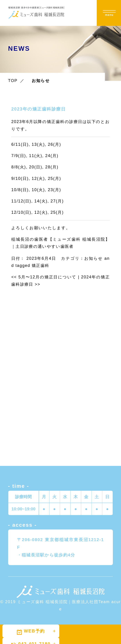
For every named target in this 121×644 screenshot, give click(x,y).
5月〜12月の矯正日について (44, 277)
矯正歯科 (40, 266)
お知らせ (94, 258)
